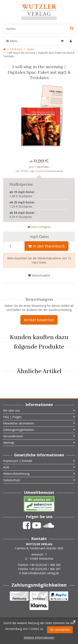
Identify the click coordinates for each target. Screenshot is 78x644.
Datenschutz (39, 480)
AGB (39, 467)
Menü (12, 41)
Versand (40, 171)
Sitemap (39, 443)
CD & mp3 (16, 49)
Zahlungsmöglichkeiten (39, 430)
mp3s (30, 49)
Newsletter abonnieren (39, 423)
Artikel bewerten (39, 320)
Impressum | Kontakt (39, 461)
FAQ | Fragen (39, 417)
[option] (39, 117)
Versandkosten (39, 436)
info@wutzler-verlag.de (44, 573)
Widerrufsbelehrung (39, 474)
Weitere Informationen (39, 637)
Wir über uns (39, 410)
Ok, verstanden (60, 630)
